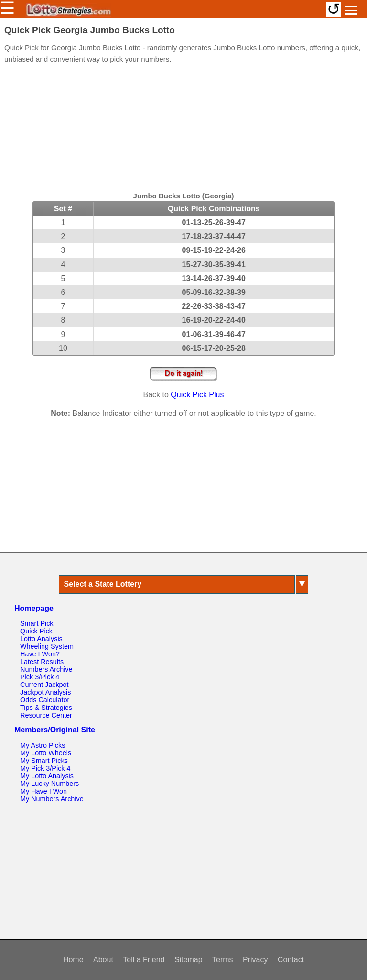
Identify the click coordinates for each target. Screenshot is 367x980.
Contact (291, 960)
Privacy (255, 960)
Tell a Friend (144, 960)
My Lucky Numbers (49, 784)
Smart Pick (37, 623)
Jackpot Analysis (45, 692)
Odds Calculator (45, 700)
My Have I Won (43, 791)
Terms (223, 960)
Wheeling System (47, 646)
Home (73, 960)
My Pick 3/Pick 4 (45, 768)
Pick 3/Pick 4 (40, 677)
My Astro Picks (43, 745)
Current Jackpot (44, 685)
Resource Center (46, 715)
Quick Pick (36, 631)
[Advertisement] (183, 129)
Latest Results (42, 662)
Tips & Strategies (46, 708)
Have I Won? (40, 654)
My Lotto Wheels (46, 753)
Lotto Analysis (41, 639)
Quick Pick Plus (197, 395)
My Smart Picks (44, 761)
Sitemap (189, 960)
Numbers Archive (46, 669)
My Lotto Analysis (47, 776)
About (103, 960)
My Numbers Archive (52, 799)
